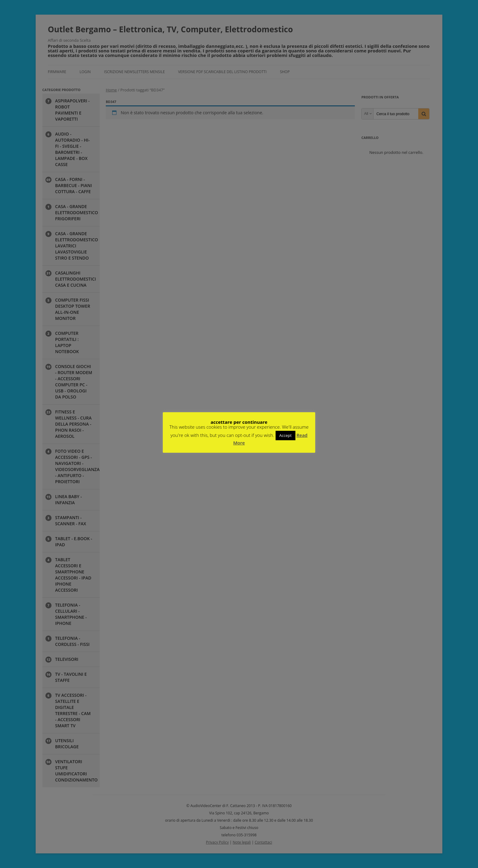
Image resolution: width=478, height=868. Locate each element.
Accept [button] (285, 435)
